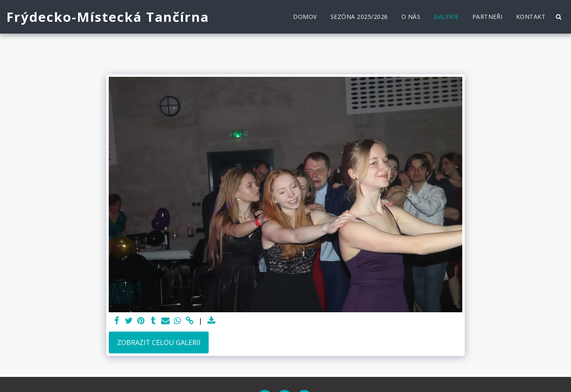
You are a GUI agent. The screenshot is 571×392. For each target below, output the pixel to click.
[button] (558, 17)
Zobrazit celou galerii (159, 342)
